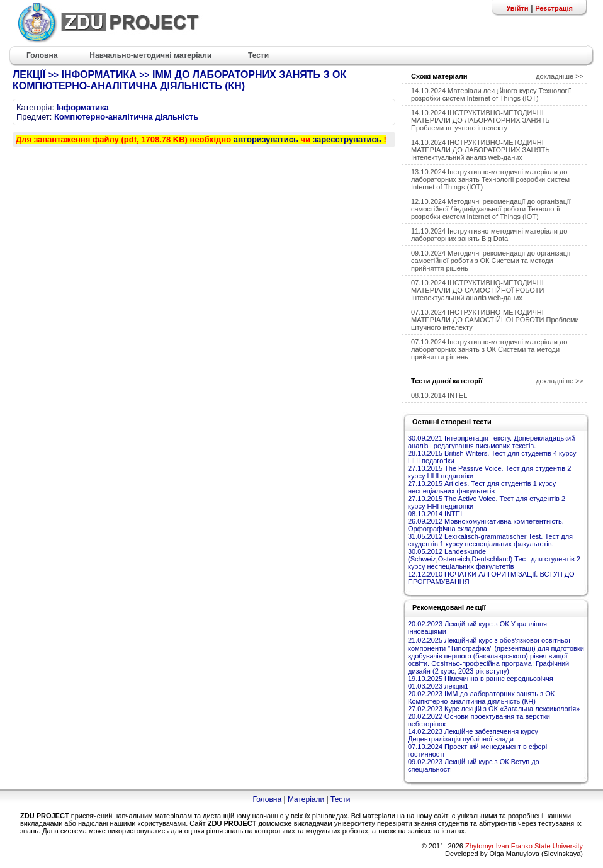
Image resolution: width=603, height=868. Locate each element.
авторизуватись (266, 139)
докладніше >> (560, 76)
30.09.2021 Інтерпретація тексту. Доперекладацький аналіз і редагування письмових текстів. (491, 442)
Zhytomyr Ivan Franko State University (524, 846)
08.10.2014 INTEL (439, 395)
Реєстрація (554, 8)
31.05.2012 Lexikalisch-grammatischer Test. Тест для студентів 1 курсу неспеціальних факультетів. (490, 540)
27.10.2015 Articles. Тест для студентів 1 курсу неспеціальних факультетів (482, 487)
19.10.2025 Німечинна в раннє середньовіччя (481, 679)
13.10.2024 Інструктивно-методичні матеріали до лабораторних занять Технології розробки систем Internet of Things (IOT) (490, 179)
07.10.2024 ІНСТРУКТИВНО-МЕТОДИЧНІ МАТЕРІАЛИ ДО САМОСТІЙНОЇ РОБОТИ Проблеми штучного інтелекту (495, 320)
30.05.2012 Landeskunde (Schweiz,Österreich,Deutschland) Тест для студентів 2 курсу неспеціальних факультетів (494, 559)
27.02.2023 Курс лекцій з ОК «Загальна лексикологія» (494, 709)
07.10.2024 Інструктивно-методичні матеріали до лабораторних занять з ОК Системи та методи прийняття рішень (489, 349)
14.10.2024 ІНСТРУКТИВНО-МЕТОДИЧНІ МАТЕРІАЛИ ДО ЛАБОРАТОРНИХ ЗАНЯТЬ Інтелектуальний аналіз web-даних (480, 150)
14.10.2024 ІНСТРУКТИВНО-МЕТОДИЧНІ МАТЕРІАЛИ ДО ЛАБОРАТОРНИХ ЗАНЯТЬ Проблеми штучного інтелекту (480, 120)
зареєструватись (347, 139)
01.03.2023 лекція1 (438, 686)
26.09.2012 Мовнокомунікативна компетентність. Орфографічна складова (486, 525)
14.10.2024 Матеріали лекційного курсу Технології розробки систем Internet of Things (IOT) (491, 94)
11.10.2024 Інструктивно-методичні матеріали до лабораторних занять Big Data (489, 235)
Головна (267, 799)
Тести (341, 799)
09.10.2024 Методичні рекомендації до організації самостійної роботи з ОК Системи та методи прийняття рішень (491, 261)
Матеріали (306, 799)
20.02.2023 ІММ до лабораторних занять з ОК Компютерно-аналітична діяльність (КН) (481, 697)
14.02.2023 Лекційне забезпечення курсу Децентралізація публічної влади (473, 735)
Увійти (517, 8)
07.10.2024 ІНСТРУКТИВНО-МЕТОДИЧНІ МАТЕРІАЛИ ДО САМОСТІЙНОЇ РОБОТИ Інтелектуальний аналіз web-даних (477, 290)
